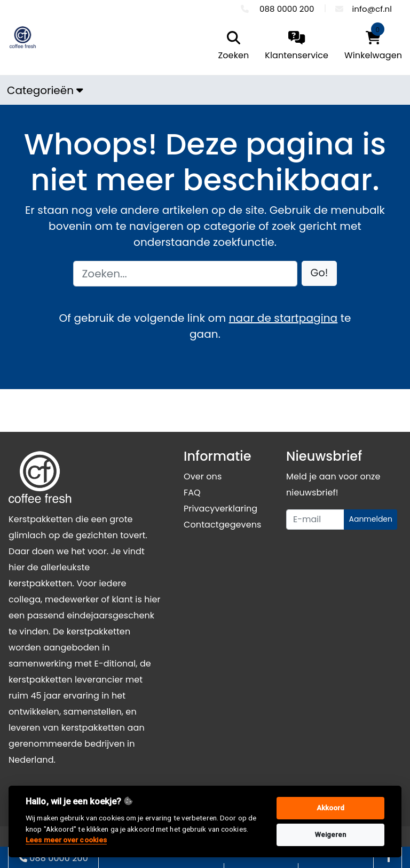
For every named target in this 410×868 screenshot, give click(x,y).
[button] (320, 273)
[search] (231, 46)
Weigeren (331, 835)
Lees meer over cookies (66, 840)
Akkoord (331, 808)
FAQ (192, 493)
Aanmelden (370, 519)
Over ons (203, 476)
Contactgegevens (222, 525)
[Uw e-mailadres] (315, 520)
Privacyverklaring (220, 509)
